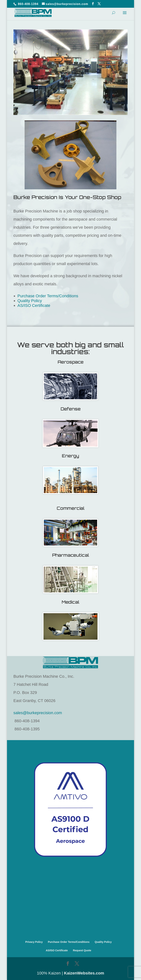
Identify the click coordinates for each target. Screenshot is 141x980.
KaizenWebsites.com (84, 973)
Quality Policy (30, 301)
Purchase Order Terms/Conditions (48, 296)
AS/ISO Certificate (34, 305)
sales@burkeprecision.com (38, 713)
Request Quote (82, 950)
